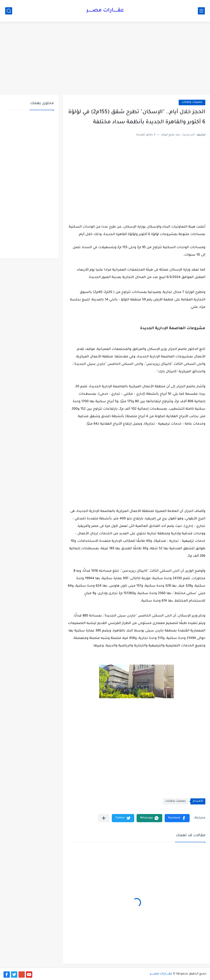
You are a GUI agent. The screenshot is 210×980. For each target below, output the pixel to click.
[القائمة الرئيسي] (201, 11)
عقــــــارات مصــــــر (105, 11)
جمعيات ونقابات (192, 102)
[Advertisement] (105, 59)
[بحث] (9, 11)
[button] (177, 818)
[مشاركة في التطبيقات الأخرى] (104, 818)
